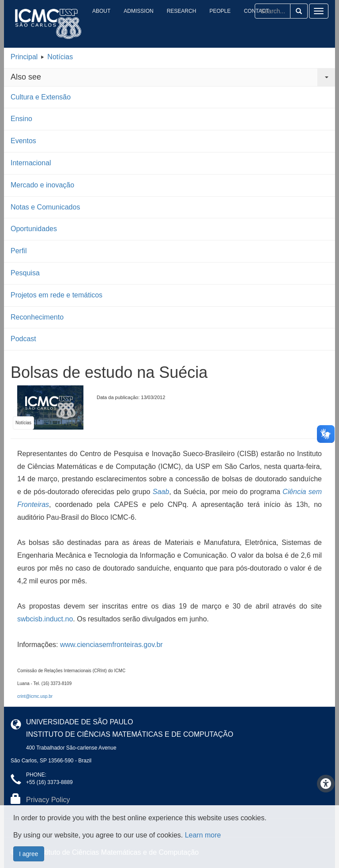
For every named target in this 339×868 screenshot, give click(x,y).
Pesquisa (25, 273)
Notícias (60, 57)
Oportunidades (34, 229)
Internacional (31, 163)
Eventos (23, 141)
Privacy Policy (48, 800)
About (101, 11)
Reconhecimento (37, 317)
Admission (138, 11)
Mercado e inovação (42, 185)
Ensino (21, 119)
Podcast (23, 339)
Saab (161, 492)
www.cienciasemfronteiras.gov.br (111, 645)
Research (182, 11)
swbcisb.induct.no (45, 619)
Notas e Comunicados (45, 207)
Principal (24, 57)
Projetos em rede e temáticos (56, 295)
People (220, 11)
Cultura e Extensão (41, 97)
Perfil (19, 251)
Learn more (203, 860)
